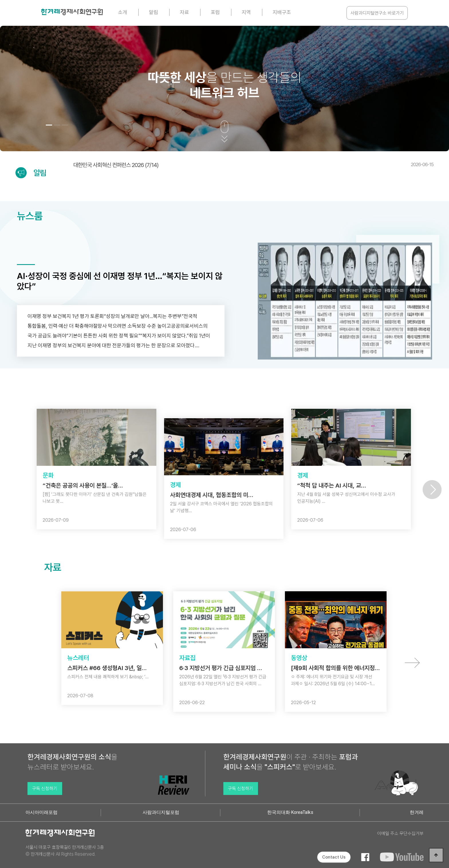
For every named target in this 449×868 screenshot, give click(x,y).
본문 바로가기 (0, 0)
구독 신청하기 (45, 789)
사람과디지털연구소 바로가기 (377, 13)
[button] (49, 125)
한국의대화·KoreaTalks (290, 812)
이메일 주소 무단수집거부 (400, 833)
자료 (184, 12)
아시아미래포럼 (42, 812)
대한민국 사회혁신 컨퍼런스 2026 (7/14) (253, 165)
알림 (153, 12)
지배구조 (282, 12)
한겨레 (417, 812)
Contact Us (334, 857)
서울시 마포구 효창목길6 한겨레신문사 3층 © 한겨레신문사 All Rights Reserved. (65, 851)
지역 (246, 12)
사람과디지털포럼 (161, 812)
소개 (123, 12)
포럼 (215, 12)
